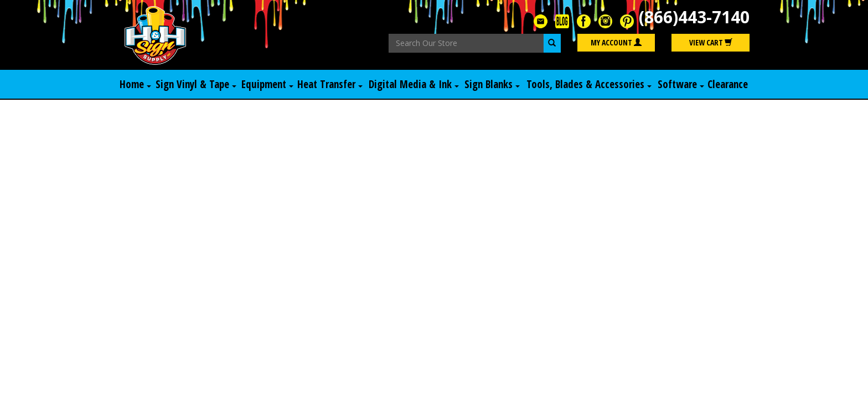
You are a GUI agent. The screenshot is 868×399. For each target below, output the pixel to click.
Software (681, 84)
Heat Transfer (330, 84)
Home (135, 84)
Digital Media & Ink (414, 84)
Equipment (267, 84)
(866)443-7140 (694, 17)
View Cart (711, 42)
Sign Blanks (492, 84)
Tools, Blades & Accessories (589, 84)
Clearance (728, 84)
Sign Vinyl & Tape (196, 84)
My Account (616, 42)
